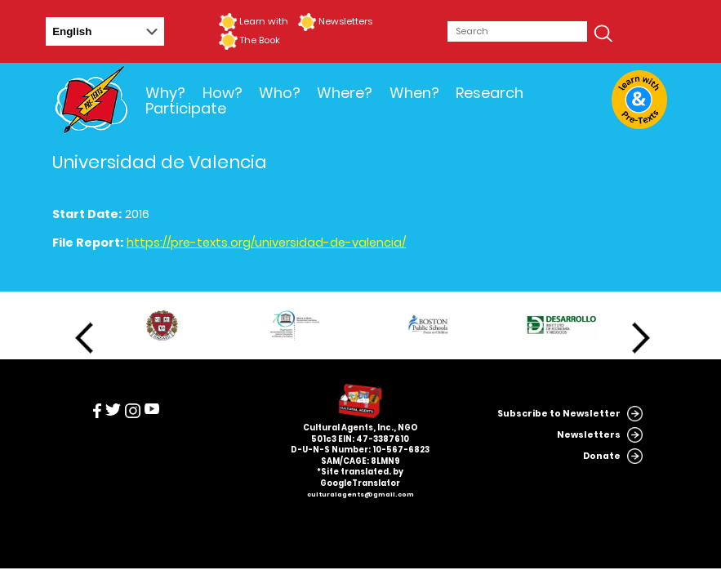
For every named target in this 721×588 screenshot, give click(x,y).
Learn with (264, 21)
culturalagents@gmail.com (360, 494)
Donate (602, 456)
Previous (84, 338)
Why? (165, 93)
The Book (260, 40)
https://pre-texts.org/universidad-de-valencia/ (266, 243)
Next (641, 338)
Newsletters (345, 21)
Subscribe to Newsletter (559, 414)
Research (490, 93)
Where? (345, 93)
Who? (280, 93)
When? (414, 93)
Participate (186, 108)
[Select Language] (105, 31)
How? (223, 93)
